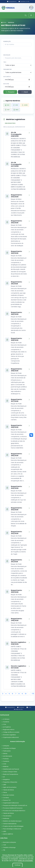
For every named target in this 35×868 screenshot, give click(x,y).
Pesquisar (10, 92)
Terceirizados (7, 816)
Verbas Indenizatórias (10, 824)
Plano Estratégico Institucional (12, 829)
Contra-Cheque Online (10, 772)
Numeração (7, 41)
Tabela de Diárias (8, 790)
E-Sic (5, 724)
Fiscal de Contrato (9, 795)
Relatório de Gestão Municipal (12, 821)
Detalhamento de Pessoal (11, 769)
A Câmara (6, 719)
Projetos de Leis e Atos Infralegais (13, 826)
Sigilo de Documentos (10, 787)
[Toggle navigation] (31, 15)
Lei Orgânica (7, 727)
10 (26, 694)
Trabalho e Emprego (9, 848)
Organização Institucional (11, 737)
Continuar (17, 865)
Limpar (25, 92)
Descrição (7, 55)
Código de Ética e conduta (11, 732)
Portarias (6, 759)
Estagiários (6, 780)
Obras (5, 793)
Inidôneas (6, 819)
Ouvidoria (6, 722)
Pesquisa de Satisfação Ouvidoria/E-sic (15, 806)
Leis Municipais (8, 756)
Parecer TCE (7, 800)
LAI (4, 777)
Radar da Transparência (11, 774)
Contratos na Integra (9, 748)
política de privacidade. (25, 861)
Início (4, 22)
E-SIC (5, 764)
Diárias (5, 754)
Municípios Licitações (10, 842)
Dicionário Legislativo (9, 735)
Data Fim (6, 84)
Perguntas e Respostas (10, 782)
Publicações (7, 751)
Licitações (6, 746)
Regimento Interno (9, 730)
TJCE (4, 845)
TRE (4, 850)
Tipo (5, 62)
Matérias (6, 767)
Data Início (7, 77)
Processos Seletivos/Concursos (13, 808)
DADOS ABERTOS (8, 834)
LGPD (5, 785)
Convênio (6, 798)
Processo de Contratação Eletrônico (14, 811)
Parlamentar (7, 69)
